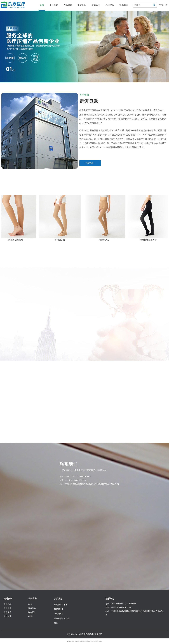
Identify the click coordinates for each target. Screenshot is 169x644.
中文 (161, 5)
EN (166, 5)
